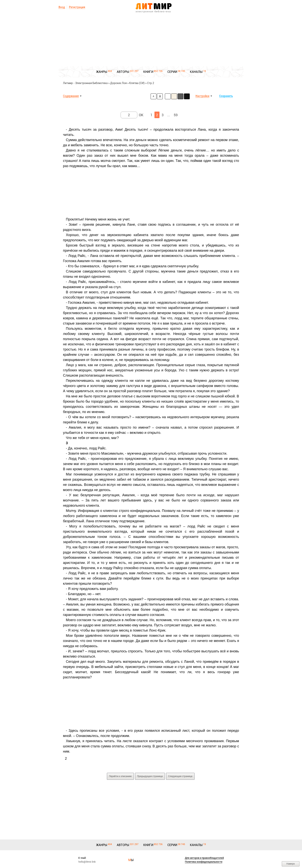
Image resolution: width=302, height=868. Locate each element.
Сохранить (226, 96)
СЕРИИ (172, 72)
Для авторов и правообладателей (204, 858)
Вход (62, 7)
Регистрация (77, 7)
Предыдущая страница (150, 776)
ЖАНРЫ (102, 72)
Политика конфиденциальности (204, 862)
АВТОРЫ (123, 72)
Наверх (291, 864)
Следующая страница (180, 776)
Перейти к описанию (120, 776)
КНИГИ (148, 72)
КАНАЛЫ (196, 72)
